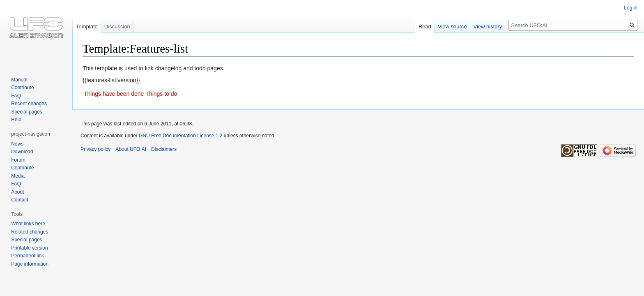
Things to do (161, 94)
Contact (20, 200)
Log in (631, 8)
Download (22, 152)
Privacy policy (95, 149)
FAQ (16, 96)
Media (18, 176)
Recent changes (29, 104)
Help (16, 120)
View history (488, 27)
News (17, 144)
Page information (30, 264)
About (17, 192)
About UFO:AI (131, 149)
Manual (19, 80)
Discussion (117, 27)
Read (425, 27)
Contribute (22, 88)
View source (452, 27)
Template (87, 27)
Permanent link (28, 256)
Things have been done (114, 94)
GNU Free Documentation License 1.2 (181, 136)
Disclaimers (164, 149)
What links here (28, 224)
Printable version (29, 248)
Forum (18, 160)
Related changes (30, 232)
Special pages (26, 112)
